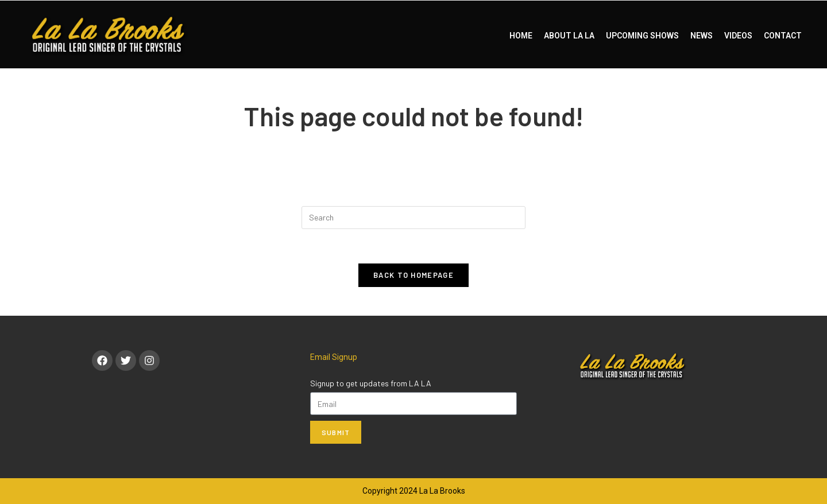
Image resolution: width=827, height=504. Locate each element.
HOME (521, 36)
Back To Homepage (413, 275)
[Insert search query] (413, 218)
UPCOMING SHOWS (642, 36)
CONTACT (783, 36)
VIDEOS (738, 36)
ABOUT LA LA (569, 36)
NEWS (702, 36)
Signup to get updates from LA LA (371, 383)
